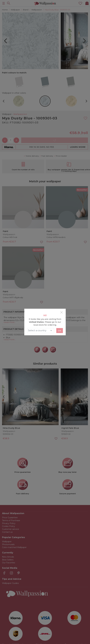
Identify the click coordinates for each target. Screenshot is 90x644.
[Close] (62, 312)
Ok (60, 331)
